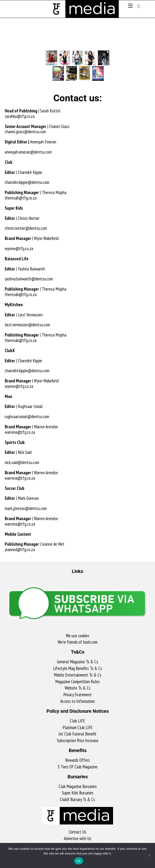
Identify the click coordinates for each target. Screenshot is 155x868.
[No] (149, 855)
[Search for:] (137, 6)
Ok (79, 861)
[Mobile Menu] (131, 6)
